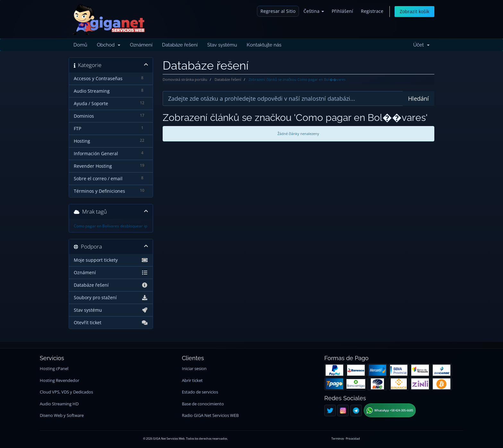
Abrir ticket (192, 380)
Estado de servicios (200, 392)
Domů (80, 45)
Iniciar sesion (194, 369)
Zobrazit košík (414, 11)
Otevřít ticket (111, 323)
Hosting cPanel (54, 369)
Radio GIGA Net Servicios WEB (210, 415)
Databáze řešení (180, 45)
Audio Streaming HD (59, 404)
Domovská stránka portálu (185, 79)
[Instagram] (343, 410)
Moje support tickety (111, 260)
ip (146, 226)
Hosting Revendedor (60, 380)
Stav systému (222, 45)
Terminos (338, 439)
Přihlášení (342, 11)
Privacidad (353, 439)
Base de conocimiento (203, 404)
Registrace (372, 11)
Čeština (314, 11)
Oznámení (141, 45)
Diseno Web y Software (62, 415)
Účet (421, 45)
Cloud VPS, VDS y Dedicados (66, 392)
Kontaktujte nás (264, 45)
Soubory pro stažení (111, 298)
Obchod (109, 45)
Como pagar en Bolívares (96, 226)
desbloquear (132, 226)
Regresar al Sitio (278, 11)
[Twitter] (330, 410)
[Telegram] (356, 410)
